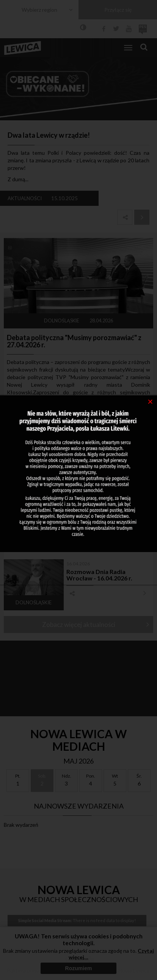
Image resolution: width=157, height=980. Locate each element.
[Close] (150, 401)
